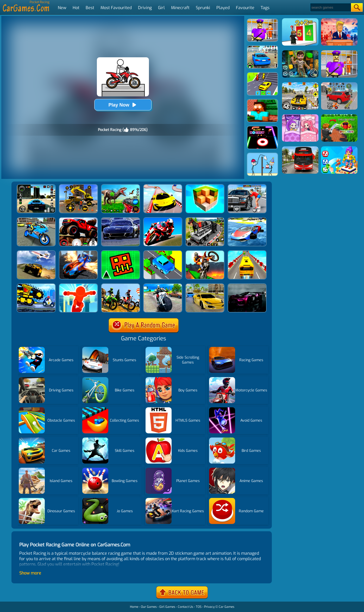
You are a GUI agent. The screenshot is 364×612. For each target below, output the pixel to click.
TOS (199, 607)
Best (90, 8)
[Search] (330, 7)
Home (134, 607)
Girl (161, 8)
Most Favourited (116, 8)
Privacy (209, 607)
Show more (30, 573)
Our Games (149, 607)
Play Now (123, 105)
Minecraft (180, 8)
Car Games (227, 607)
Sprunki (203, 8)
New (62, 8)
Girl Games (167, 607)
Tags (265, 8)
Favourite (245, 8)
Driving (145, 8)
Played (223, 8)
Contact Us (186, 607)
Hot (76, 8)
